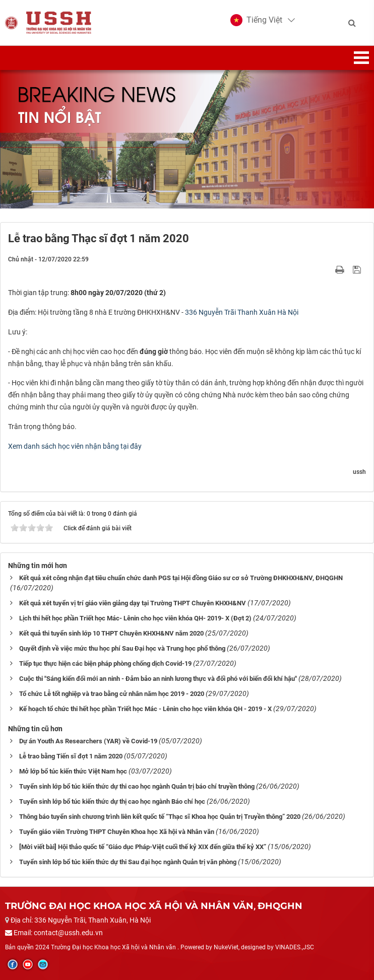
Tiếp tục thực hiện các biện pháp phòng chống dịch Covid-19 (105, 663)
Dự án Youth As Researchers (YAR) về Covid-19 (88, 741)
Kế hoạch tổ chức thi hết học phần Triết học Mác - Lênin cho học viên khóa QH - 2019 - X (145, 709)
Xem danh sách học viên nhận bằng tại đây (75, 446)
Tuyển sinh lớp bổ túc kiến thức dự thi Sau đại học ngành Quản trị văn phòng (128, 862)
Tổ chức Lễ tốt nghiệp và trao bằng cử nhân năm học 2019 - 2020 (112, 694)
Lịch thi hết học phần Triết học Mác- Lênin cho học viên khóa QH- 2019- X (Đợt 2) (135, 618)
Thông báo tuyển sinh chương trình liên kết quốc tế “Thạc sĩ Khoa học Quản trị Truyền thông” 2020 (160, 817)
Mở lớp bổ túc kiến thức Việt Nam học (73, 771)
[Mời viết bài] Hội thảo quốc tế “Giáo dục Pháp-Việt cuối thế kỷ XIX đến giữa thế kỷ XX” (143, 847)
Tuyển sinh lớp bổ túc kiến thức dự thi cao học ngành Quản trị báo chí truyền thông (137, 786)
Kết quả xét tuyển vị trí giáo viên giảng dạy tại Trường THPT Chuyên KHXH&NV (133, 603)
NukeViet (226, 947)
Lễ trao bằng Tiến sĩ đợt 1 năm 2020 (71, 756)
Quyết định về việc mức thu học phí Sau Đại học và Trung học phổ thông (122, 648)
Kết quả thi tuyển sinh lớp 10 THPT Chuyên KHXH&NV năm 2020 (111, 633)
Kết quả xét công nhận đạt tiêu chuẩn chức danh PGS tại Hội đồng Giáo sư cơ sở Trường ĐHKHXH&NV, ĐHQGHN (181, 578)
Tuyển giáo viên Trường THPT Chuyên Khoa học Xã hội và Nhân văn (117, 832)
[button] (256, 20)
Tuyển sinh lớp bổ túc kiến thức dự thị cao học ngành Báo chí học (112, 801)
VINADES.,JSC (295, 947)
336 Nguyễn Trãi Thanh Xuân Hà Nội (242, 312)
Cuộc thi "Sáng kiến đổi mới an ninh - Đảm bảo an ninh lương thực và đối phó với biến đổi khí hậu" (158, 679)
